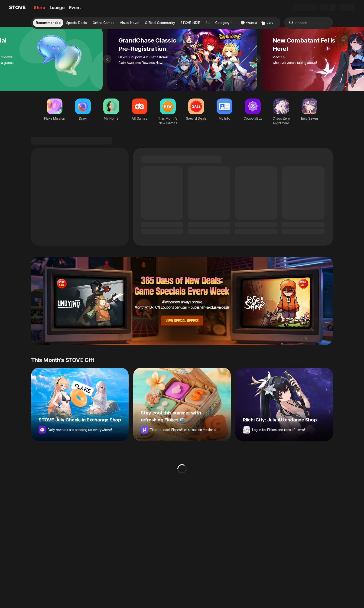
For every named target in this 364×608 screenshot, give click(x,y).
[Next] (257, 66)
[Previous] (107, 66)
